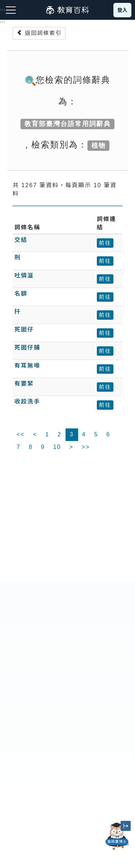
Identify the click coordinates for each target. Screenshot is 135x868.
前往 (105, 243)
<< (21, 434)
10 (57, 447)
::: (3, 22)
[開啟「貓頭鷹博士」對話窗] (117, 836)
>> (86, 447)
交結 (21, 240)
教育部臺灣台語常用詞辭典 (68, 124)
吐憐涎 (24, 276)
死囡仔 (24, 330)
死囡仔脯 (27, 348)
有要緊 (24, 384)
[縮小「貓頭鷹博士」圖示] (126, 826)
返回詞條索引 (39, 33)
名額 (21, 294)
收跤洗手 (27, 402)
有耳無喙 (27, 366)
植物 (99, 145)
